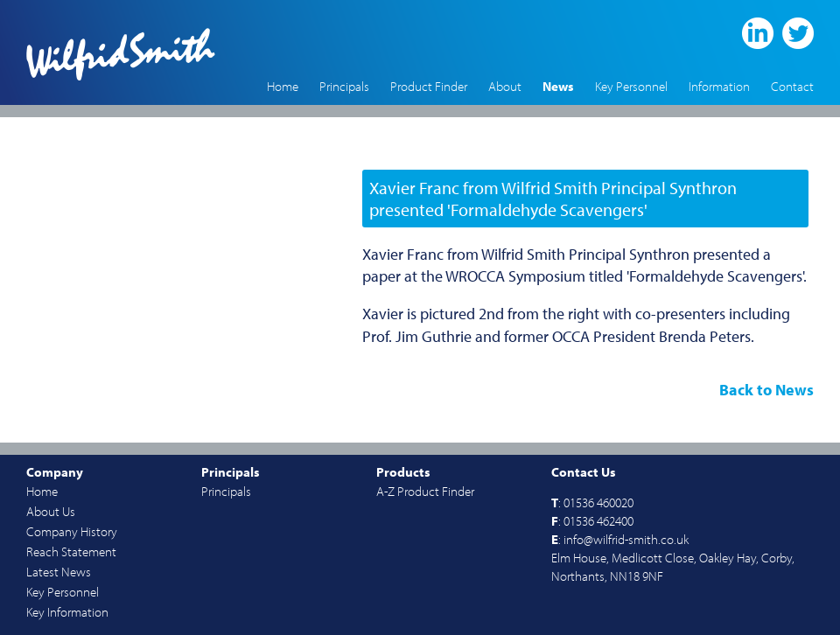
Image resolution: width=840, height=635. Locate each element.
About (505, 86)
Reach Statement (71, 551)
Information (719, 86)
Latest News (59, 572)
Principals (344, 86)
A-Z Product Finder (425, 491)
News (558, 86)
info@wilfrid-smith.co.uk (626, 539)
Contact (792, 86)
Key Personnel (631, 86)
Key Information (67, 612)
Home (283, 86)
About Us (51, 511)
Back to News (766, 390)
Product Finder (429, 86)
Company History (72, 531)
